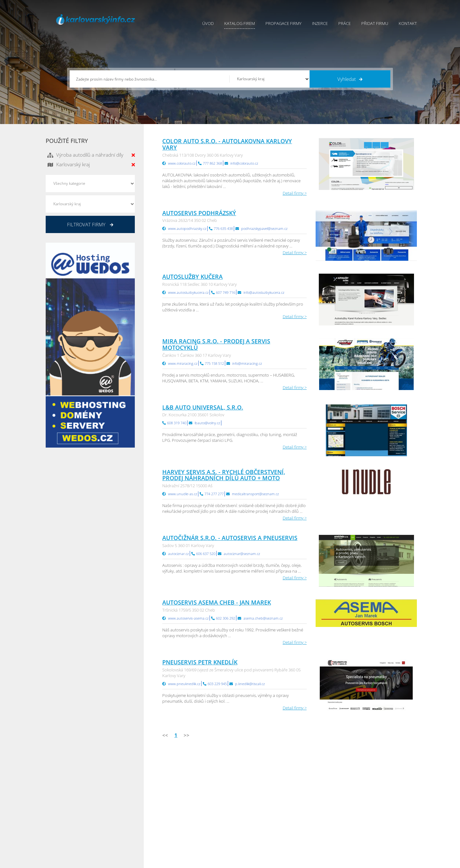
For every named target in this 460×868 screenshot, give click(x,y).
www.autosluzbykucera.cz (188, 292)
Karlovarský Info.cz (377, 835)
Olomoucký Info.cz (377, 827)
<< (165, 735)
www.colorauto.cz (182, 163)
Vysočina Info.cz (312, 811)
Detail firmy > (295, 193)
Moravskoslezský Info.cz (319, 803)
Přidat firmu (375, 23)
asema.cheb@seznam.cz (263, 618)
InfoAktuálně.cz (94, 862)
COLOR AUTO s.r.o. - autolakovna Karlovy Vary (227, 144)
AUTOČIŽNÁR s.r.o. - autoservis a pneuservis (230, 538)
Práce (345, 23)
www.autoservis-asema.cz (188, 618)
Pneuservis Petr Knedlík (200, 662)
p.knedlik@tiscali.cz (250, 684)
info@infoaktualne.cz (74, 818)
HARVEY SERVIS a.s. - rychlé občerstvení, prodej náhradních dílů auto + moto (224, 475)
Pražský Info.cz (373, 795)
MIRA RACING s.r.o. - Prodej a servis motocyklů (216, 344)
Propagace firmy (284, 23)
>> (187, 735)
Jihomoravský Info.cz (316, 827)
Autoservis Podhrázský (199, 213)
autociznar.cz (178, 554)
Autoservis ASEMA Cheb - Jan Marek (217, 602)
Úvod (208, 23)
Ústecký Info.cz (311, 795)
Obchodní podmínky (249, 795)
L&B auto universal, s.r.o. (203, 407)
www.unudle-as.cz (183, 494)
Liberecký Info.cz (313, 835)
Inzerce (320, 23)
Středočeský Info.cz (377, 819)
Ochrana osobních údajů (254, 803)
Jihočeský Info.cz (375, 803)
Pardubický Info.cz (314, 787)
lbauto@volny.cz (207, 423)
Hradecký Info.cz (313, 819)
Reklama (181, 827)
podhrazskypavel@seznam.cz (264, 228)
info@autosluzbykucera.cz (264, 292)
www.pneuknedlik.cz (184, 684)
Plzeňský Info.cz (374, 787)
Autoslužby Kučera (192, 277)
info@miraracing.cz (247, 363)
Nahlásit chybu (244, 819)
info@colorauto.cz (244, 163)
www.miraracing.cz (183, 363)
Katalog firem (240, 23)
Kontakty (238, 811)
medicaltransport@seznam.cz (255, 494)
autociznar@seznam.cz (242, 554)
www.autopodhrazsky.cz (187, 228)
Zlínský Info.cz (372, 811)
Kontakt (408, 23)
